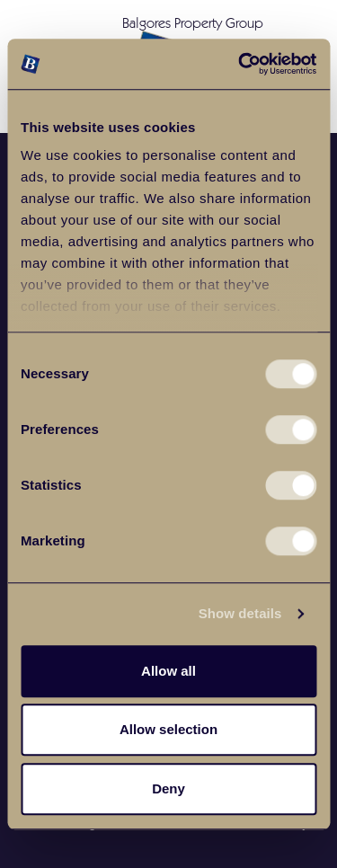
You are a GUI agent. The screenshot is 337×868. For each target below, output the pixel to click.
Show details (240, 613)
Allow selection (168, 729)
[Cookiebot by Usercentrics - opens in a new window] (240, 64)
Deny (168, 788)
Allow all (168, 671)
